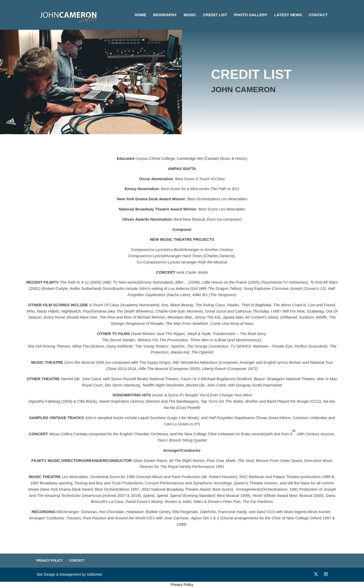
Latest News (288, 15)
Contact (318, 15)
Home (141, 15)
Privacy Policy (49, 561)
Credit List (215, 15)
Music (190, 15)
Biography (165, 15)
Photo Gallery (251, 15)
